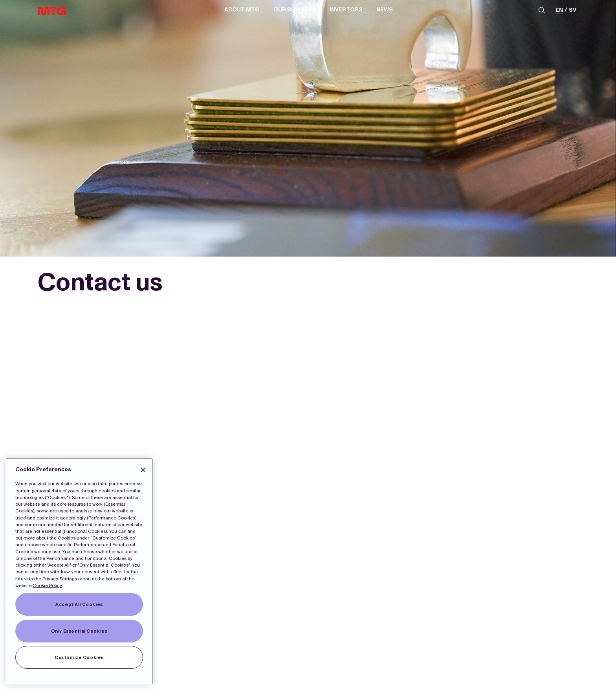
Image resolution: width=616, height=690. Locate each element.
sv (573, 10)
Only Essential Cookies (79, 631)
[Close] (143, 470)
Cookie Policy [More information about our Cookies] (47, 585)
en (559, 10)
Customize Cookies (79, 657)
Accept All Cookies (79, 604)
